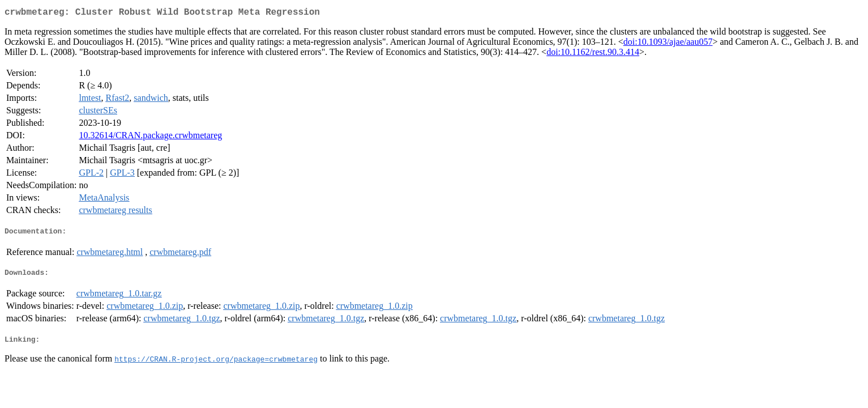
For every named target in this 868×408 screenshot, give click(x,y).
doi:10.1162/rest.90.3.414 (593, 54)
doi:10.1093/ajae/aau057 (668, 44)
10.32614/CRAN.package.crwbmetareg (150, 137)
